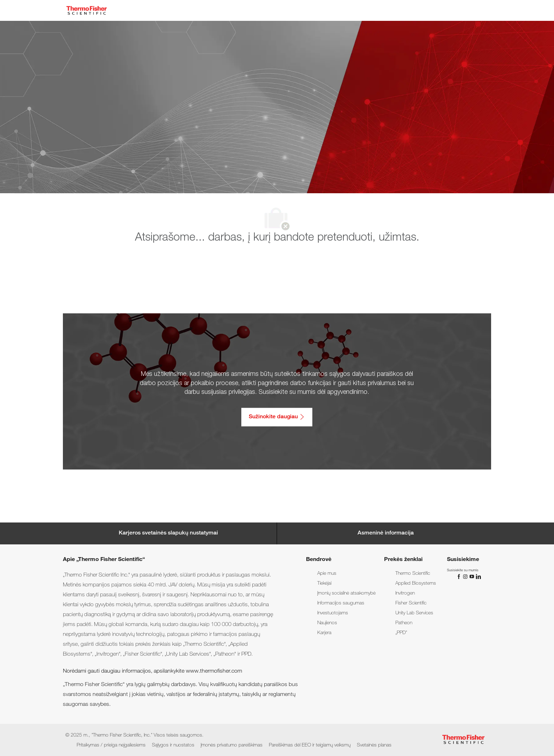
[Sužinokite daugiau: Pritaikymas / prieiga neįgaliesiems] (277, 417)
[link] (327, 574)
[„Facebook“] (460, 577)
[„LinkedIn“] (478, 577)
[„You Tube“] (472, 577)
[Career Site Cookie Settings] (168, 533)
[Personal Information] (386, 533)
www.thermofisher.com (214, 672)
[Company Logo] (87, 10)
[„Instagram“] (466, 577)
